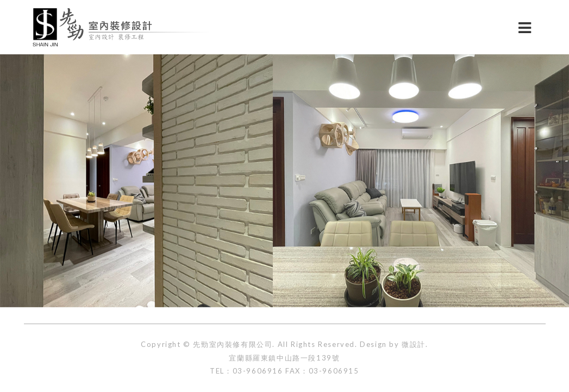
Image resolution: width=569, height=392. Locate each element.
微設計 (414, 344)
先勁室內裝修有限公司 (233, 344)
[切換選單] (525, 27)
